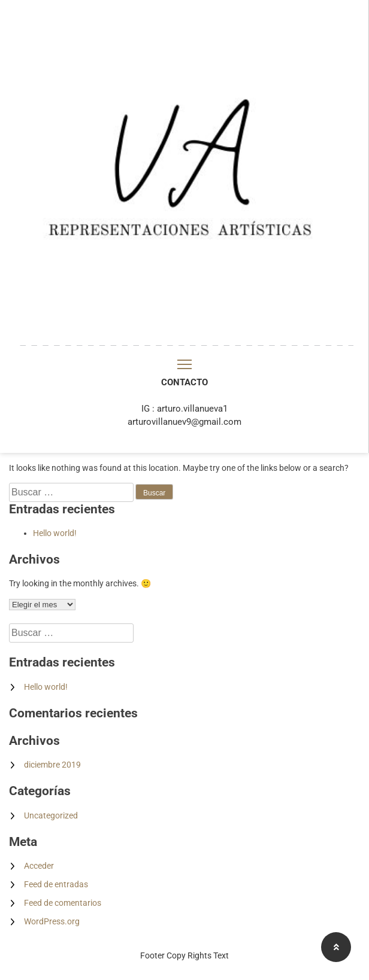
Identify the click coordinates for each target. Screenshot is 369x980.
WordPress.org (52, 921)
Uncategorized (51, 815)
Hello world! (55, 533)
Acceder (39, 866)
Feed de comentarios (63, 903)
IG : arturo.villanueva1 (184, 409)
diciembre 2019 (52, 765)
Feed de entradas (56, 884)
